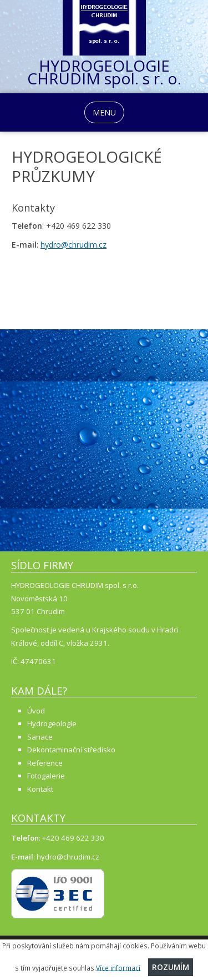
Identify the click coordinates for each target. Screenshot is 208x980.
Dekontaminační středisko (71, 750)
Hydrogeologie (52, 723)
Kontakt (40, 789)
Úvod (36, 711)
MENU (104, 112)
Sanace (40, 737)
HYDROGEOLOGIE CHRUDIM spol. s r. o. (104, 74)
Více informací (118, 967)
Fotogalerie (46, 776)
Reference (45, 763)
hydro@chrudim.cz (73, 245)
